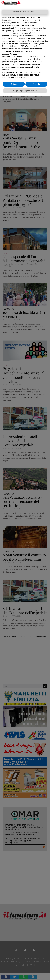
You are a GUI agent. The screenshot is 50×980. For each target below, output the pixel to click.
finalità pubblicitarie (10, 46)
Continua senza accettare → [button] (25, 12)
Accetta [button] (36, 84)
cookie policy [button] (41, 28)
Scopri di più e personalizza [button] (25, 90)
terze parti (40, 31)
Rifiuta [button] (14, 84)
